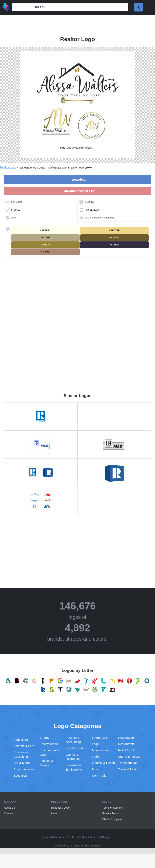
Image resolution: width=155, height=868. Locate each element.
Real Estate (126, 738)
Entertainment (49, 744)
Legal (96, 744)
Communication (24, 769)
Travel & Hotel (128, 769)
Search (138, 7)
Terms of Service (112, 808)
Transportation (128, 763)
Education (20, 775)
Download (79, 179)
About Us (9, 808)
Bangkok (107, 837)
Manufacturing (102, 750)
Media (96, 757)
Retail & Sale (127, 750)
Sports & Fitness (129, 757)
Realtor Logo (8, 168)
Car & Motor (22, 763)
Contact (9, 813)
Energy (45, 738)
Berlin (93, 837)
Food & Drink (75, 748)
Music (96, 769)
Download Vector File (79, 191)
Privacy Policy (110, 813)
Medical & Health (103, 763)
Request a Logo (60, 808)
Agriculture (21, 740)
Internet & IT (100, 738)
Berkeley (84, 837)
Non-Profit (99, 775)
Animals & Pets (24, 746)
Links (54, 813)
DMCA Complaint (112, 819)
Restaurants (126, 744)
